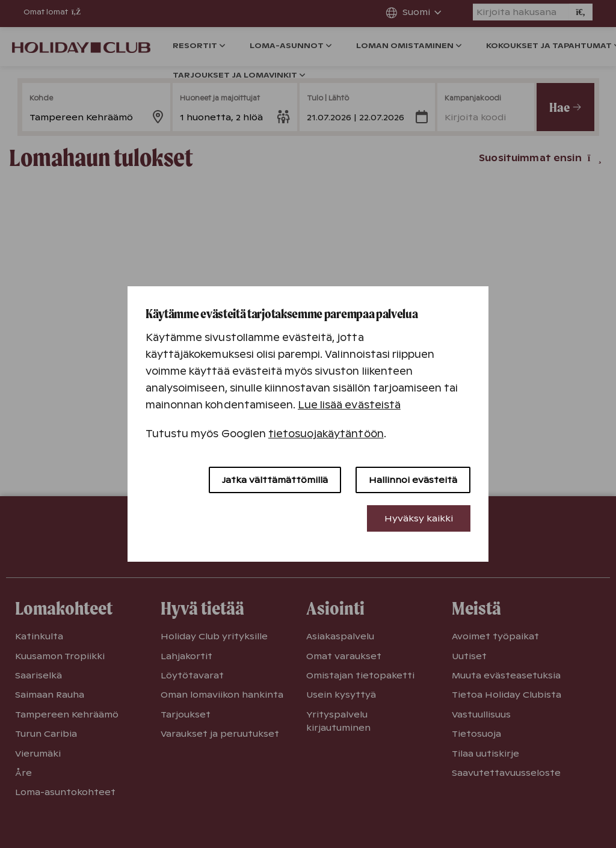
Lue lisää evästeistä (349, 405)
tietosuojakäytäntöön (326, 434)
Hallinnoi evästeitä (413, 480)
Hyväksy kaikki (419, 518)
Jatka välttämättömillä (275, 480)
